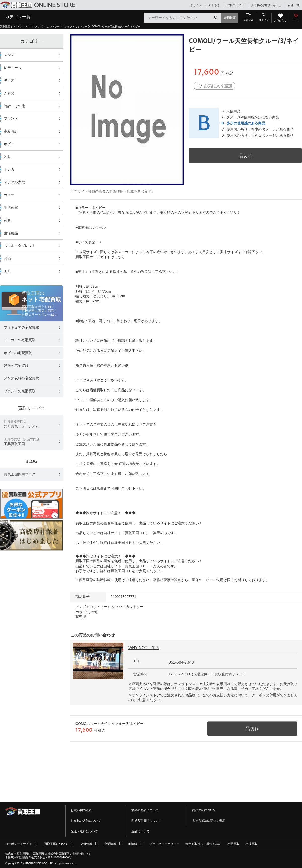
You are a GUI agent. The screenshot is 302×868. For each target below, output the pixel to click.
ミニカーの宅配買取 (20, 340)
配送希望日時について (146, 821)
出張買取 (251, 844)
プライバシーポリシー (164, 844)
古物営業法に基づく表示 (209, 821)
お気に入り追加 (214, 86)
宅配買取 (233, 844)
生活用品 (11, 233)
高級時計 (11, 131)
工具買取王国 (22, 442)
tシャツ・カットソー (76, 27)
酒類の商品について (145, 810)
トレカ (9, 169)
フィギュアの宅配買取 (21, 327)
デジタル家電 (14, 182)
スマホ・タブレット (20, 246)
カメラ (9, 195)
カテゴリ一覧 (18, 17)
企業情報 (110, 844)
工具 (7, 271)
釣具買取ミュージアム (21, 424)
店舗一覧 (293, 5)
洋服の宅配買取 (16, 366)
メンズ (39, 27)
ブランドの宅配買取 (20, 391)
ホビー (9, 144)
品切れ (245, 156)
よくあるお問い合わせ (266, 5)
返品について (140, 831)
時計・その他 (14, 106)
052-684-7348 (181, 662)
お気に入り (280, 20)
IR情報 (133, 844)
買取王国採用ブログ (20, 474)
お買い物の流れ (81, 810)
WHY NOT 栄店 (144, 648)
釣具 (7, 157)
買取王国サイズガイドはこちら (100, 257)
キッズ (9, 80)
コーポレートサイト (19, 844)
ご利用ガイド (236, 5)
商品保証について (204, 810)
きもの (9, 93)
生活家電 (11, 207)
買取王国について (56, 844)
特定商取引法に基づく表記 (203, 844)
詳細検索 (230, 18)
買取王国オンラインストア (15, 27)
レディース (13, 68)
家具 (7, 220)
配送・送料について (84, 831)
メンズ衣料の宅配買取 (21, 378)
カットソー (53, 27)
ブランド (11, 118)
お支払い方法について (86, 821)
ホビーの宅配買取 (18, 353)
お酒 (7, 258)
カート (296, 20)
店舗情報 (86, 844)
